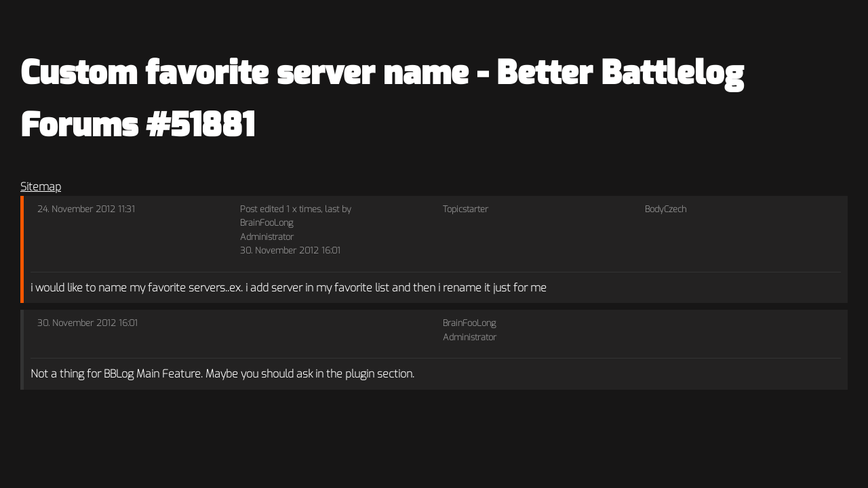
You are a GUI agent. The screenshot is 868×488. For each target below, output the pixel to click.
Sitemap (41, 187)
